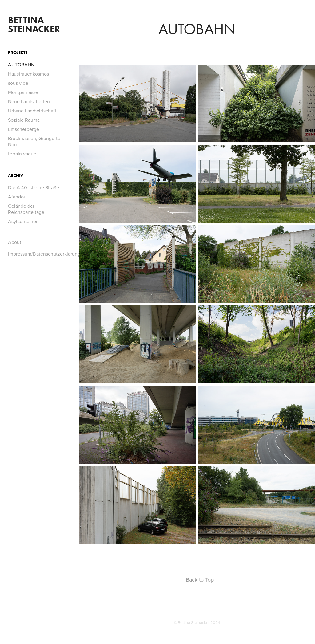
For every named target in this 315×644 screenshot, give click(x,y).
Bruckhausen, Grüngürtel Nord (35, 141)
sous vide (18, 83)
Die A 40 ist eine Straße (34, 187)
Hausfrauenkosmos (28, 74)
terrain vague (22, 154)
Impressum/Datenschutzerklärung (44, 254)
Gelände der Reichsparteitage (26, 209)
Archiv (16, 176)
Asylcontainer (23, 221)
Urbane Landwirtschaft (32, 111)
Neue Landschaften (29, 101)
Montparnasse (23, 92)
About (15, 242)
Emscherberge (24, 129)
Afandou (17, 197)
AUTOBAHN (21, 65)
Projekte (18, 53)
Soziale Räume (24, 120)
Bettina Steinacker (34, 24)
